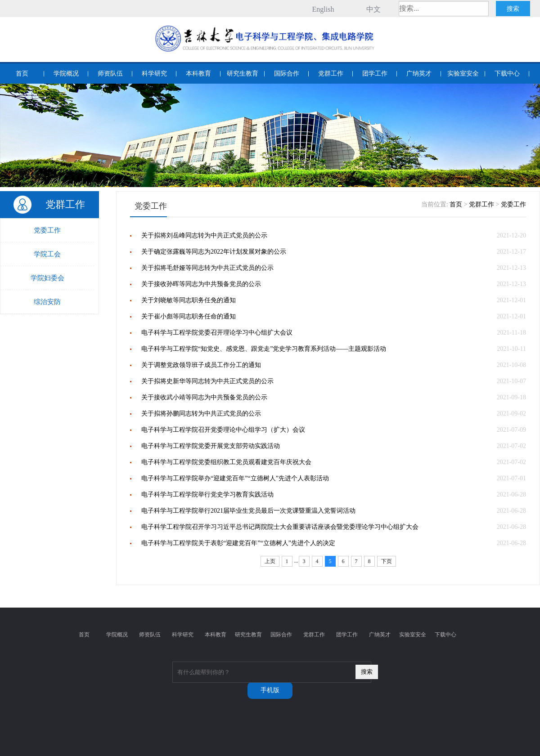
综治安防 (47, 302)
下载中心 (507, 74)
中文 (373, 9)
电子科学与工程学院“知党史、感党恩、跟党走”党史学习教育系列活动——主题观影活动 (264, 349)
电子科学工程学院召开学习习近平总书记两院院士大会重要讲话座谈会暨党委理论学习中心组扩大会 (280, 527)
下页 (387, 561)
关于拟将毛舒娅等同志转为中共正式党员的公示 (207, 268)
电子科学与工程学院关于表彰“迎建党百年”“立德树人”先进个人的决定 (238, 543)
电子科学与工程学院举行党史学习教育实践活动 (207, 494)
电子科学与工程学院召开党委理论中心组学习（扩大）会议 (223, 430)
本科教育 (198, 74)
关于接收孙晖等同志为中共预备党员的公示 (201, 284)
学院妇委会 (47, 278)
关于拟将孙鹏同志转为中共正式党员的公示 (201, 414)
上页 (270, 561)
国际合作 (287, 74)
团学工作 (375, 74)
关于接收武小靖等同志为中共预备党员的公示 (204, 397)
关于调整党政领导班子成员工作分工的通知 (201, 365)
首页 (22, 74)
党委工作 (47, 230)
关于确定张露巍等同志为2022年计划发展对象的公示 (214, 252)
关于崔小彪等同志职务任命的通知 (189, 316)
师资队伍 (110, 74)
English (323, 9)
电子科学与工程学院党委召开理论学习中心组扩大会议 (217, 333)
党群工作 (331, 74)
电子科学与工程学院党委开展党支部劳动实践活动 (211, 446)
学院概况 (66, 74)
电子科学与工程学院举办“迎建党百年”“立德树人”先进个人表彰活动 (235, 478)
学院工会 (47, 254)
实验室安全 (463, 74)
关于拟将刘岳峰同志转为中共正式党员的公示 (204, 235)
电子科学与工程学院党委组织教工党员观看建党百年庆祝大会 (226, 462)
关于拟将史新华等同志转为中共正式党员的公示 (207, 381)
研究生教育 (243, 74)
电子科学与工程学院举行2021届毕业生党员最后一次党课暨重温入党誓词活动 (248, 511)
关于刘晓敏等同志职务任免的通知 (189, 300)
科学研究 (154, 74)
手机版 (270, 690)
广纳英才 (419, 74)
